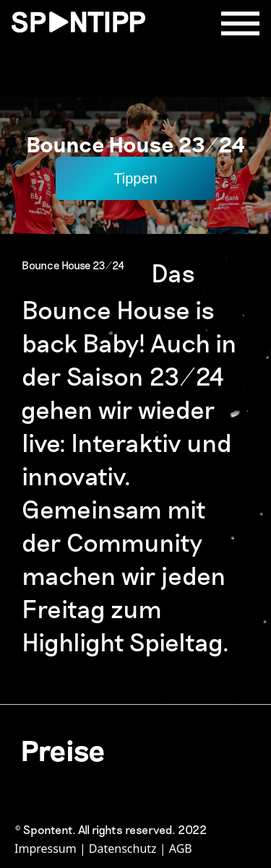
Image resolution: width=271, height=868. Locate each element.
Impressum (46, 849)
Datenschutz (123, 849)
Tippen (135, 178)
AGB (181, 849)
